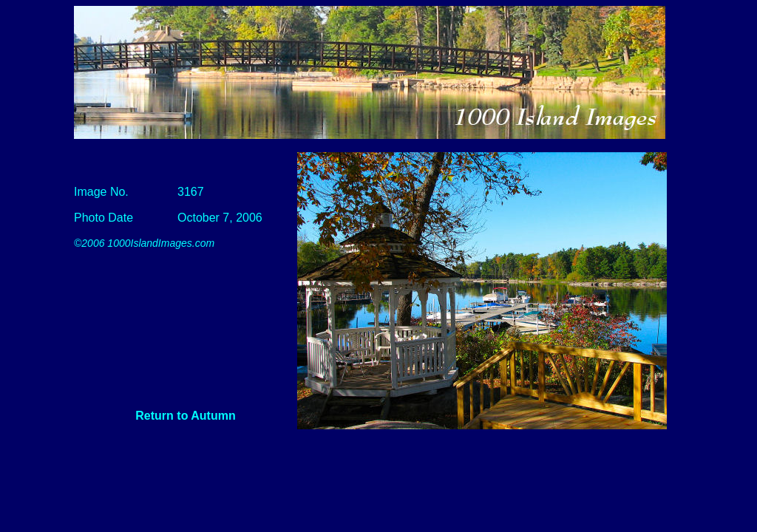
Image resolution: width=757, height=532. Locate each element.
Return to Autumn (185, 416)
